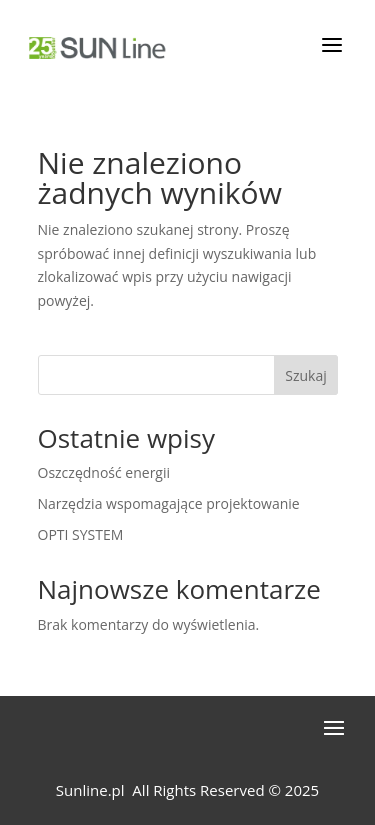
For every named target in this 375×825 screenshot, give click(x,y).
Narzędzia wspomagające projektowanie (169, 503)
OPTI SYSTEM (81, 534)
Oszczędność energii (104, 472)
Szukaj (306, 375)
